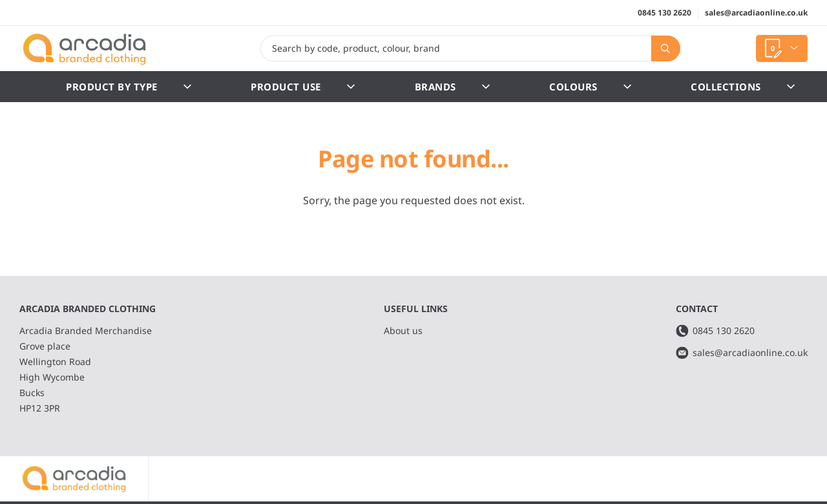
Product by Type (129, 87)
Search (661, 48)
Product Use (303, 87)
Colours (590, 87)
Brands (452, 87)
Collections (743, 87)
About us (403, 331)
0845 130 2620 (665, 13)
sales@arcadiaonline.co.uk (756, 13)
